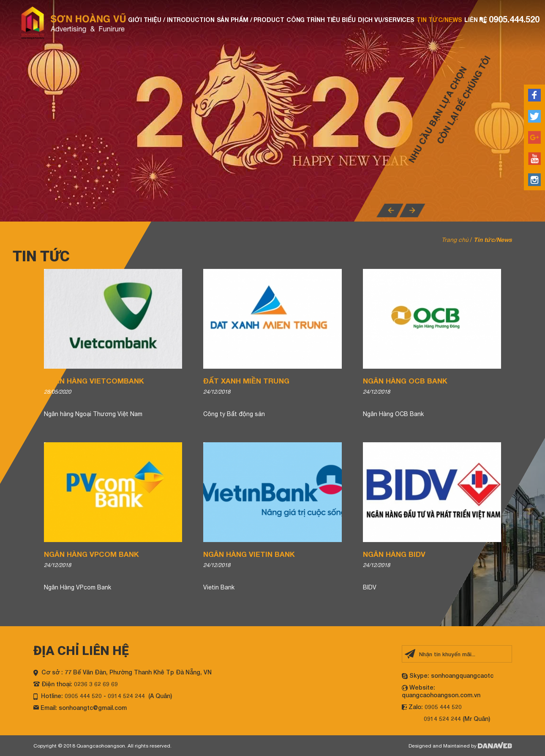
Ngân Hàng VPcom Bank (91, 554)
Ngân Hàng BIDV (394, 554)
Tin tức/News (493, 240)
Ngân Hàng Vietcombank (94, 381)
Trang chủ (455, 240)
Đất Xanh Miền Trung (246, 381)
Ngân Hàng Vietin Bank (249, 554)
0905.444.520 (513, 19)
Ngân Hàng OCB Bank (405, 381)
